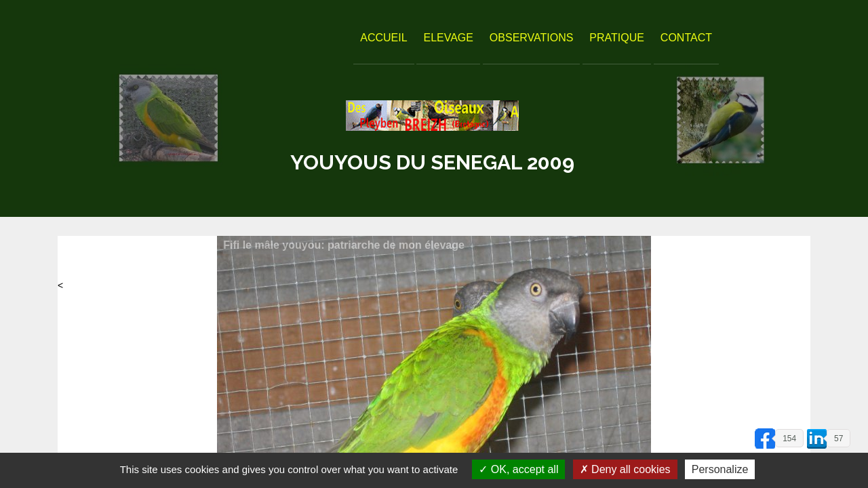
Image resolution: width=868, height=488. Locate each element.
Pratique (617, 38)
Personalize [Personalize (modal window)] (720, 469)
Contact (686, 38)
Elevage (448, 38)
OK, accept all (518, 469)
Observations (532, 38)
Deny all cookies (625, 469)
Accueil (383, 38)
